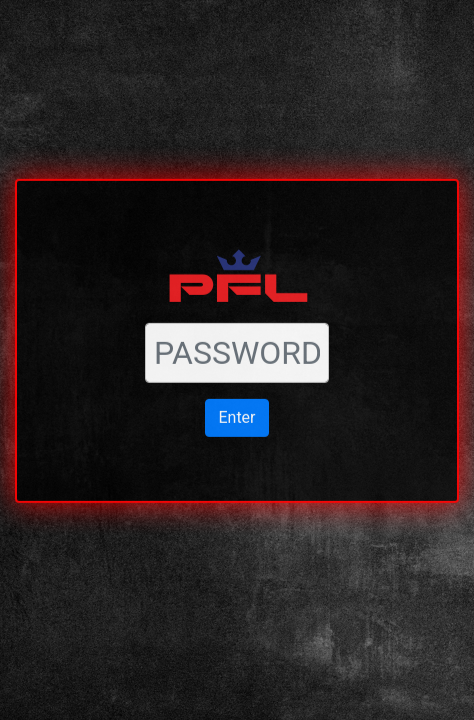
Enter (236, 405)
